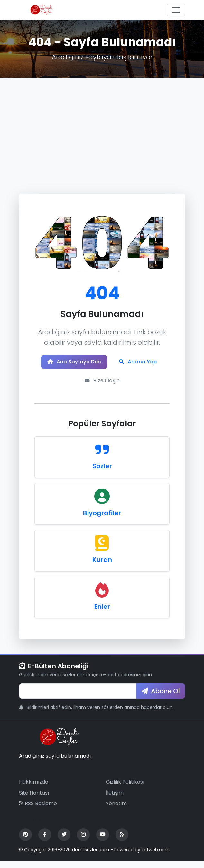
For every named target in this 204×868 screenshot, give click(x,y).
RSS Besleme (38, 810)
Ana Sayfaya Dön (102, 364)
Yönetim (116, 810)
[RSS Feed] (122, 842)
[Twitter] (64, 842)
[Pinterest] (25, 842)
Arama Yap (70, 386)
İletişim (115, 800)
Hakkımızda (34, 789)
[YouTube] (103, 842)
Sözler (102, 473)
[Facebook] (45, 842)
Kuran (102, 567)
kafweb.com (156, 857)
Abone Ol (161, 698)
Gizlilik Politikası (125, 789)
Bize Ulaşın (136, 386)
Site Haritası (34, 800)
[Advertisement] (102, 126)
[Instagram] (83, 842)
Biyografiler (102, 520)
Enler (102, 614)
